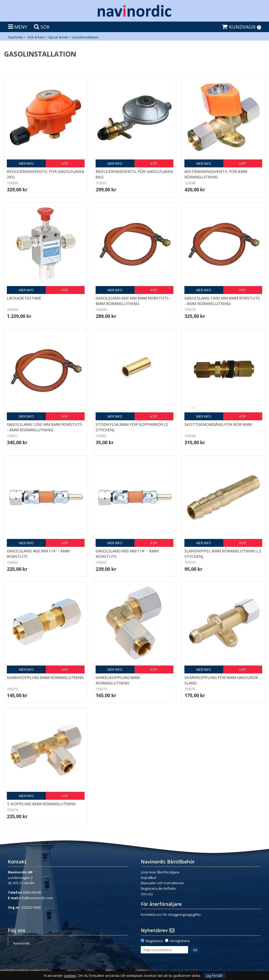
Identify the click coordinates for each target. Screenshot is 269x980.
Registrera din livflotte (158, 888)
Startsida (15, 37)
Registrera (154, 941)
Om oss (147, 894)
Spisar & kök (58, 37)
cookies (70, 976)
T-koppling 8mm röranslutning (41, 804)
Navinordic (22, 943)
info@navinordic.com (36, 898)
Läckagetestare (24, 298)
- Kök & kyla (35, 37)
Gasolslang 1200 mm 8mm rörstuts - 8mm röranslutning (45, 427)
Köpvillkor (149, 878)
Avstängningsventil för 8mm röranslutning (216, 174)
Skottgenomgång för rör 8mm (218, 424)
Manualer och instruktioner (162, 883)
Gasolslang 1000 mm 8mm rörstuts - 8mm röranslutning (222, 301)
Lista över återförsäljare (160, 872)
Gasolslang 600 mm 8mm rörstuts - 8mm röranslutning (133, 301)
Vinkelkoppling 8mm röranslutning (118, 680)
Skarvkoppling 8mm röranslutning (45, 677)
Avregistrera (180, 941)
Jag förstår (214, 976)
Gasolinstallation (85, 37)
